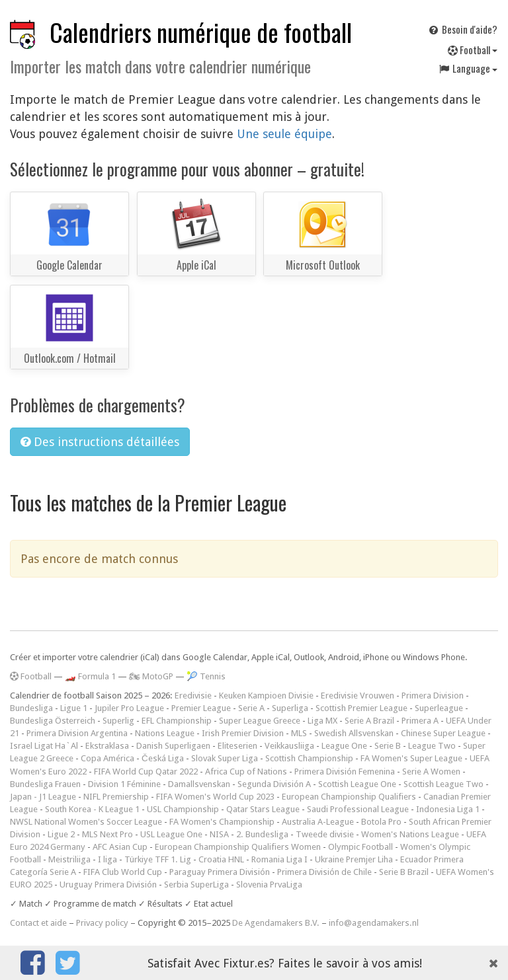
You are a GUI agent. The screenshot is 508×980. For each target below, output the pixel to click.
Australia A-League (318, 822)
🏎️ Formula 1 (90, 676)
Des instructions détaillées (100, 442)
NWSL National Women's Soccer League (86, 822)
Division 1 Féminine (124, 784)
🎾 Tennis (206, 676)
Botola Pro (381, 822)
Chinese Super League (443, 733)
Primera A (420, 721)
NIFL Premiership (116, 797)
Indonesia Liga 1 (448, 809)
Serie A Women (431, 772)
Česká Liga (163, 758)
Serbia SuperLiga (196, 885)
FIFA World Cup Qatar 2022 (146, 772)
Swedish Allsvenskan (354, 733)
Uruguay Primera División (108, 885)
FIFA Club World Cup (123, 872)
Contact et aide (38, 923)
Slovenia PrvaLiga (269, 885)
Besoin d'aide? (462, 29)
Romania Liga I (279, 859)
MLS (299, 733)
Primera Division (433, 696)
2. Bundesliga (262, 834)
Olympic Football (360, 847)
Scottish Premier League (361, 708)
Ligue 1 (74, 708)
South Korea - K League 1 (92, 809)
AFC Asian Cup (120, 847)
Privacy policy (102, 923)
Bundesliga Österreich (53, 721)
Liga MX (322, 721)
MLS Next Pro (107, 834)
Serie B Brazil (404, 872)
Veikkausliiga (289, 746)
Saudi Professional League (358, 809)
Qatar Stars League (263, 809)
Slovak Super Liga (225, 758)
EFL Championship (177, 721)
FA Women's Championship (222, 822)
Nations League (165, 733)
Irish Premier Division (243, 733)
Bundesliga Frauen (45, 784)
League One (344, 746)
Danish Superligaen (173, 746)
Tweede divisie (325, 834)
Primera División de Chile (324, 872)
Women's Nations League (410, 834)
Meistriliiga (69, 859)
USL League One (171, 834)
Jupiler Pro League (129, 708)
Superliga (290, 708)
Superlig (118, 721)
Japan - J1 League (43, 797)
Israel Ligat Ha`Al (44, 746)
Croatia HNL (221, 859)
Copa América (107, 758)
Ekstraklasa (107, 746)
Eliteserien (237, 746)
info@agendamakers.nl (374, 923)
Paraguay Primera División (220, 872)
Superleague (439, 708)
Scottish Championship (309, 758)
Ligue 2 (61, 834)
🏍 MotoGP (151, 676)
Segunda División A (274, 784)
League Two (432, 746)
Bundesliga (31, 708)
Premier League (201, 708)
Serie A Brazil (369, 721)
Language (468, 68)
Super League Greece (260, 721)
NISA (219, 834)
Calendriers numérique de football (201, 32)
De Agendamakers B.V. (276, 923)
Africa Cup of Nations (246, 772)
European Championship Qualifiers (349, 797)
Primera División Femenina (345, 772)
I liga (107, 859)
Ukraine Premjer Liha (354, 859)
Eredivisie (193, 696)
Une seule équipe (284, 134)
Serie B (388, 746)
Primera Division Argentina (77, 733)
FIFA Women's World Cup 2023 (215, 797)
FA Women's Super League (411, 758)
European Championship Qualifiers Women (238, 847)
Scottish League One (357, 784)
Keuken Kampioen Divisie (266, 696)
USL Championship (183, 809)
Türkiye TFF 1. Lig (158, 859)
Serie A (251, 708)
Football (473, 50)
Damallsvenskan (199, 784)
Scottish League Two (444, 784)
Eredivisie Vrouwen (358, 696)
